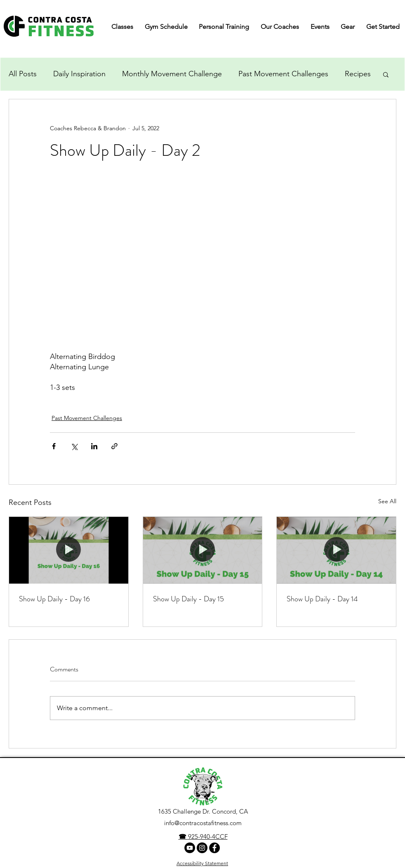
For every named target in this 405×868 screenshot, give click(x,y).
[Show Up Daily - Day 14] (336, 550)
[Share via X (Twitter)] (74, 446)
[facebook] (214, 848)
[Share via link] (114, 446)
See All (387, 501)
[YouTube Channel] (190, 848)
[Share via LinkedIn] (94, 446)
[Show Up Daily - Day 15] (203, 550)
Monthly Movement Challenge (172, 74)
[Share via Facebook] (54, 446)
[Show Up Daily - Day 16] (69, 550)
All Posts (23, 74)
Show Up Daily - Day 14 (322, 599)
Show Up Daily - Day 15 (188, 599)
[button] (386, 74)
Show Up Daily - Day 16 (54, 599)
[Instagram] (202, 848)
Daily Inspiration (79, 74)
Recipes (358, 74)
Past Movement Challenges (283, 74)
